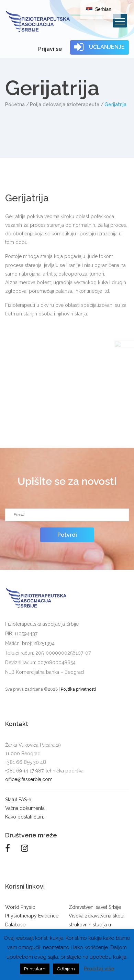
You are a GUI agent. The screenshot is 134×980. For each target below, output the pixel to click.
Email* (67, 506)
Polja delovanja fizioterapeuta (65, 104)
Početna (15, 104)
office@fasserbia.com (29, 779)
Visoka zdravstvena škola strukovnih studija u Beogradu (97, 924)
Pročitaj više (99, 969)
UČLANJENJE (99, 47)
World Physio (20, 907)
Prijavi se (50, 49)
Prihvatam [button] (35, 969)
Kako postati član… (25, 817)
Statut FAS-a (18, 800)
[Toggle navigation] (120, 21)
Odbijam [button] (66, 969)
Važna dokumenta (25, 808)
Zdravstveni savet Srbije (95, 907)
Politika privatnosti (78, 689)
